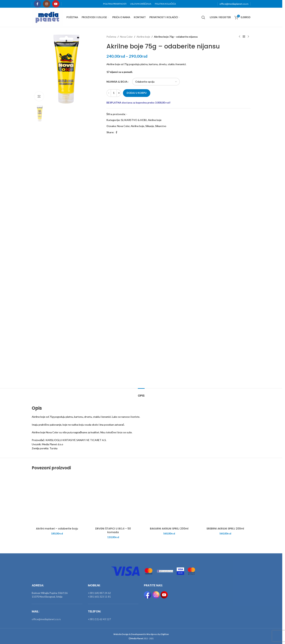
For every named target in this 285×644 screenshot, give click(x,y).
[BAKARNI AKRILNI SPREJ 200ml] (169, 500)
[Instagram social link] (47, 4)
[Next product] (248, 37)
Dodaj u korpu (137, 93)
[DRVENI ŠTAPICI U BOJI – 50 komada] (113, 500)
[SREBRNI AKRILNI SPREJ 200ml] (225, 500)
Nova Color (126, 37)
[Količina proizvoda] (114, 93)
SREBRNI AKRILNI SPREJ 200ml (225, 529)
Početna (111, 37)
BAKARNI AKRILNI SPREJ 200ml (169, 529)
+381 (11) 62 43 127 (99, 619)
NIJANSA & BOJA (117, 82)
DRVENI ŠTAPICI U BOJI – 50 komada (113, 530)
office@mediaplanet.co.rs (234, 4)
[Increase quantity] (119, 93)
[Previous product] (239, 37)
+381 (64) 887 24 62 (99, 593)
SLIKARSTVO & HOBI (134, 120)
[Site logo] (47, 17)
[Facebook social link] (37, 4)
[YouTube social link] (56, 4)
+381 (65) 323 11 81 (99, 597)
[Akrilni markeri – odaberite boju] (57, 500)
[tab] (141, 394)
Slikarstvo (161, 126)
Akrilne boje (143, 37)
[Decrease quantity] (109, 93)
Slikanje (150, 126)
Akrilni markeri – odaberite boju (57, 529)
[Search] (203, 17)
